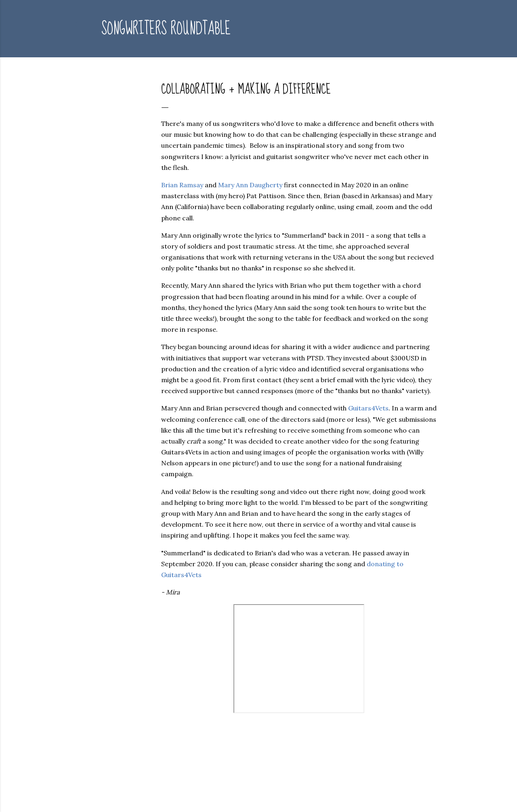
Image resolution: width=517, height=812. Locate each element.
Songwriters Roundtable (166, 29)
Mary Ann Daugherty (250, 185)
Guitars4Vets (368, 408)
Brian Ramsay (182, 185)
